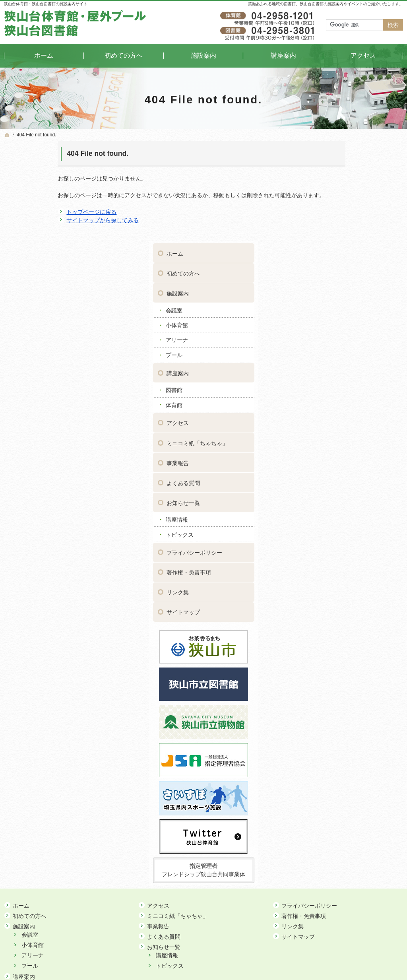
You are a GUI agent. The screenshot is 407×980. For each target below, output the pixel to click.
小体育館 (327, 223)
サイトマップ (333, 510)
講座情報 (327, 417)
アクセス (328, 321)
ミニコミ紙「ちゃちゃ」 (347, 341)
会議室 (324, 208)
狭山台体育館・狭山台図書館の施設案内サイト (46, 4)
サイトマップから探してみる (49, 220)
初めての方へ (333, 171)
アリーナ (327, 238)
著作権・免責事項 (339, 470)
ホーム (325, 151)
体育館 (324, 303)
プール (324, 253)
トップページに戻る (38, 212)
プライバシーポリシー (345, 450)
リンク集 (328, 490)
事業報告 (328, 361)
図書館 (324, 288)
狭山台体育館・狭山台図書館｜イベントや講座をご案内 (204, 962)
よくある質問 (333, 380)
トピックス (330, 433)
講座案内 (328, 271)
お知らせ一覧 (333, 400)
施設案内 (328, 191)
